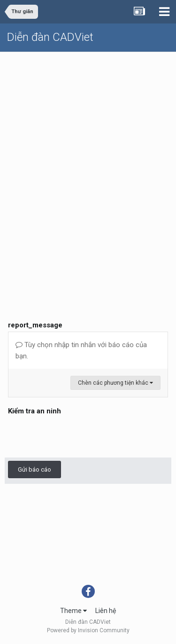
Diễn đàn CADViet (50, 37)
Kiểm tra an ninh (34, 411)
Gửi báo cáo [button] (34, 469)
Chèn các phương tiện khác (115, 383)
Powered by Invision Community (88, 630)
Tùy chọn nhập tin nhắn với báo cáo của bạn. (81, 350)
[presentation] (79, 436)
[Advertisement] (88, 145)
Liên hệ (106, 611)
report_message (35, 325)
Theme (73, 611)
